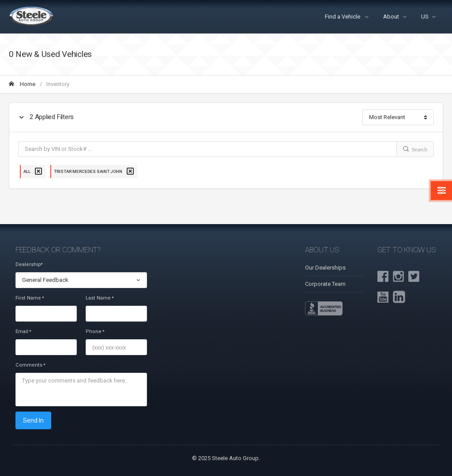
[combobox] (81, 280)
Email (23, 332)
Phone (95, 332)
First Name (30, 298)
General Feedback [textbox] (45, 280)
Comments (30, 365)
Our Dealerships (325, 268)
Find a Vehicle (343, 17)
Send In (33, 420)
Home (22, 84)
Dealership (29, 264)
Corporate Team (325, 284)
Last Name (100, 298)
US (425, 17)
